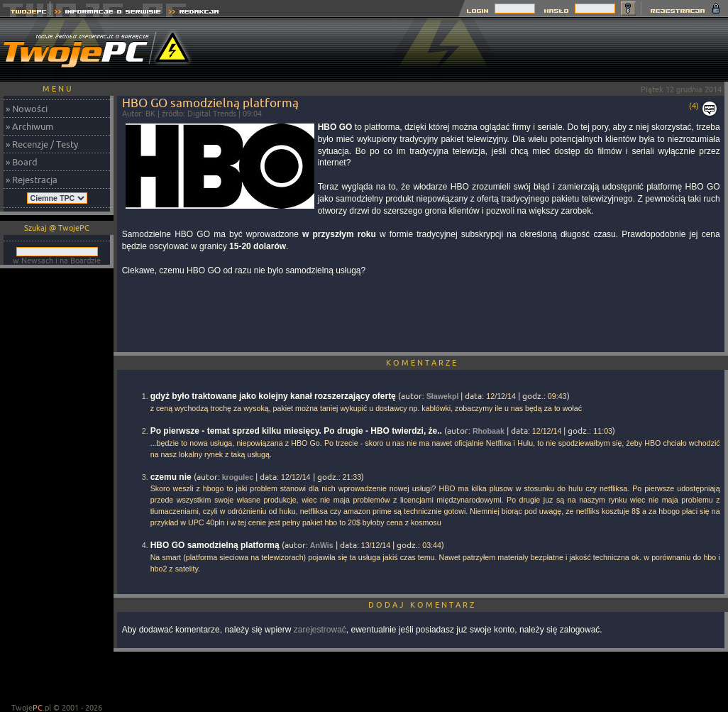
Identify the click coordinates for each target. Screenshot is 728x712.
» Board (22, 162)
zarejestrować (320, 630)
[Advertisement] (57, 487)
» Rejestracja (32, 180)
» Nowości (27, 109)
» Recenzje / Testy (42, 144)
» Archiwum (29, 126)
